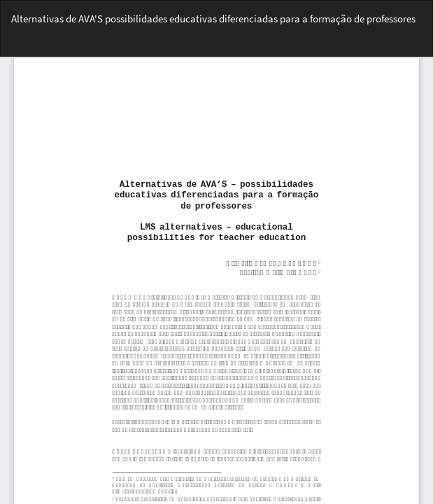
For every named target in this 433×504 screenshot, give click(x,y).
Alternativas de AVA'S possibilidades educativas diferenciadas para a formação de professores (213, 19)
